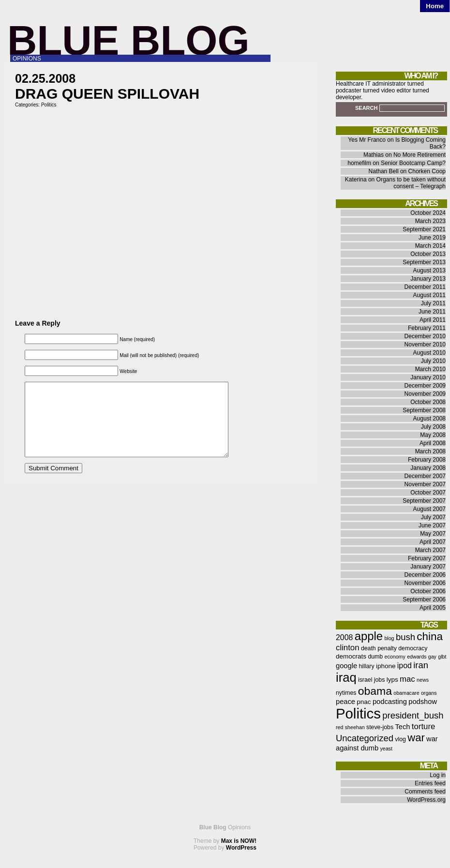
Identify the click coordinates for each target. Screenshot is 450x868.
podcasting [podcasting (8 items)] (390, 702)
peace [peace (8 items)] (345, 702)
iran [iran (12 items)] (421, 665)
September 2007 (424, 501)
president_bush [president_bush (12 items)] (413, 715)
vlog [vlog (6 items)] (400, 739)
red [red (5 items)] (339, 727)
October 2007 (428, 493)
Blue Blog (128, 40)
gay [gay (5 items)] (432, 657)
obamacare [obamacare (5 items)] (406, 693)
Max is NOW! (239, 841)
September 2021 (424, 229)
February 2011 (427, 328)
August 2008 (429, 419)
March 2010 (430, 369)
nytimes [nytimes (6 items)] (346, 693)
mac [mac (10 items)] (407, 679)
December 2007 (425, 476)
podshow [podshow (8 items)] (423, 702)
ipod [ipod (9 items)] (405, 666)
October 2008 (428, 402)
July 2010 (433, 361)
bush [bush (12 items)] (405, 637)
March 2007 (430, 550)
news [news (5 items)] (423, 680)
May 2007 (433, 534)
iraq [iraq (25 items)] (346, 677)
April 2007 (433, 542)
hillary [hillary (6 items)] (366, 666)
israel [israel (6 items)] (365, 680)
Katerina (356, 180)
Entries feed (430, 783)
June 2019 (432, 238)
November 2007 (425, 484)
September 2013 (424, 262)
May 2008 (433, 435)
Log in (438, 775)
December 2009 (425, 386)
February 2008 (427, 460)
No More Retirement (420, 155)
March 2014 (430, 246)
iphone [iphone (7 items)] (386, 666)
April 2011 (433, 320)
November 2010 (425, 344)
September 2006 (424, 599)
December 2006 (425, 575)
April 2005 (433, 608)
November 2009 (425, 394)
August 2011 (429, 295)
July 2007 (433, 517)
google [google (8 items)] (346, 666)
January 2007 (428, 567)
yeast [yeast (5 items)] (386, 748)
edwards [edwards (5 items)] (417, 657)
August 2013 (429, 270)
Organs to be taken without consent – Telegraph (411, 183)
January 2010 (428, 377)
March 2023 (430, 221)
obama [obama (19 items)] (375, 691)
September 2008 (424, 410)
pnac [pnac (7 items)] (364, 702)
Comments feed (425, 792)
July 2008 (433, 427)
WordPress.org (426, 800)
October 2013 (428, 254)
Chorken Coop (427, 171)
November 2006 (425, 583)
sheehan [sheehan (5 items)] (355, 727)
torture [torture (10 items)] (424, 726)
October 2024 (428, 213)
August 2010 (429, 353)
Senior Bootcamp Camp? (413, 163)
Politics (49, 105)
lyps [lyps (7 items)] (392, 680)
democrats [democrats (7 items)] (351, 656)
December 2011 (425, 287)
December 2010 (425, 336)
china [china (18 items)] (430, 636)
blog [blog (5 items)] (389, 638)
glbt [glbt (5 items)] (442, 657)
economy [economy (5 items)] (395, 657)
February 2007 (427, 558)
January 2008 (428, 468)
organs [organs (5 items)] (429, 693)
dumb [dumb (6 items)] (375, 657)
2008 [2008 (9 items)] (344, 637)
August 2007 (429, 509)
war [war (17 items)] (416, 738)
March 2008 (430, 451)
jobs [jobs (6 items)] (380, 680)
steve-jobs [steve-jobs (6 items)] (380, 727)
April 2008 (433, 443)
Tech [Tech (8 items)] (402, 727)
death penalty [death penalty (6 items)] (379, 648)
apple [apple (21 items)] (369, 636)
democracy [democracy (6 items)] (413, 648)
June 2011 (432, 312)
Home (435, 6)
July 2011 (433, 303)
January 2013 (428, 279)
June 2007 (432, 525)
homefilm (359, 163)
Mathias (374, 155)
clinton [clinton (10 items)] (348, 648)
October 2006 (428, 591)
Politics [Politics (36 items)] (358, 713)
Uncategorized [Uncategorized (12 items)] (365, 738)
